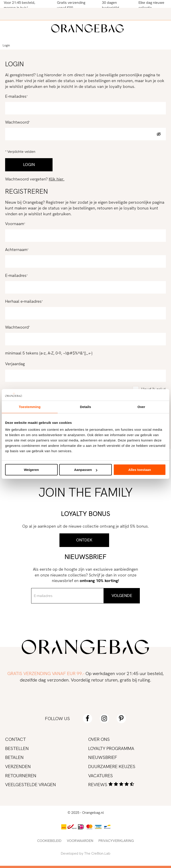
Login (6, 46)
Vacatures (101, 776)
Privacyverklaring (116, 841)
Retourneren (21, 776)
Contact (15, 739)
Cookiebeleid (49, 841)
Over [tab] (141, 407)
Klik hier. (57, 179)
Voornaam (15, 224)
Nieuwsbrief (103, 757)
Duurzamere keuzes (112, 766)
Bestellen (17, 748)
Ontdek (84, 540)
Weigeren (31, 470)
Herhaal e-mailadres (23, 301)
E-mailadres (16, 96)
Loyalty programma (111, 748)
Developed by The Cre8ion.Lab (86, 853)
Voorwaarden (80, 841)
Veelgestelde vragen (31, 784)
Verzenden (18, 766)
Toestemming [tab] (30, 407)
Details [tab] (85, 407)
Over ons (99, 739)
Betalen (14, 757)
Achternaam (16, 250)
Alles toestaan (140, 470)
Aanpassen (86, 470)
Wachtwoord (17, 122)
